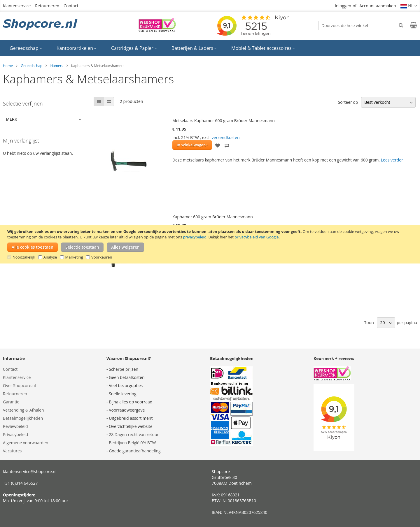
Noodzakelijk (24, 257)
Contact (71, 6)
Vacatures (12, 451)
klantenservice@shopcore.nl (30, 471)
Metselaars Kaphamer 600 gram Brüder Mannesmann (224, 121)
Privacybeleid (15, 434)
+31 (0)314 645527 (20, 483)
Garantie (11, 402)
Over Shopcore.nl (19, 385)
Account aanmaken (378, 6)
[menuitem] (26, 48)
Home (8, 66)
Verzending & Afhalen (23, 410)
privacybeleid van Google (257, 237)
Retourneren (47, 6)
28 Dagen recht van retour (134, 434)
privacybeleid (195, 237)
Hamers (57, 66)
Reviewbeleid (15, 426)
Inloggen (343, 6)
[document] (211, 244)
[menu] (210, 48)
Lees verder (392, 160)
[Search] (401, 25)
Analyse (50, 257)
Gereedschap (32, 66)
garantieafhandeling (142, 451)
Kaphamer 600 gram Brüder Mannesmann (213, 217)
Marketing (74, 257)
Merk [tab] (12, 119)
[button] (409, 6)
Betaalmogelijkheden (23, 418)
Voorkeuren (102, 257)
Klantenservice (17, 6)
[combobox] (362, 25)
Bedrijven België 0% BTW (132, 443)
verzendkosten (225, 137)
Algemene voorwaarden (26, 443)
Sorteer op (348, 102)
